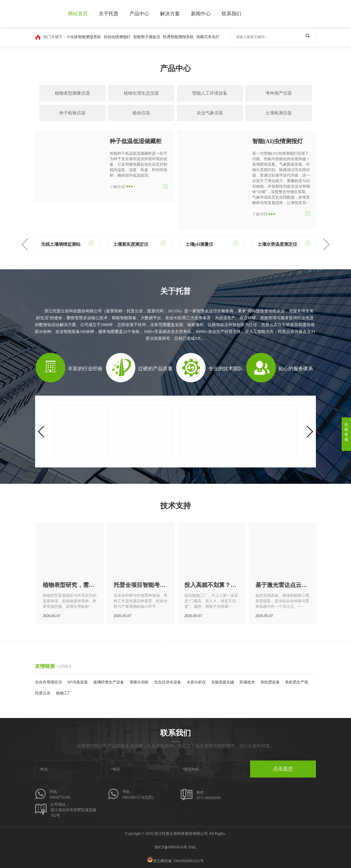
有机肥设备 (270, 682)
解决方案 (170, 14)
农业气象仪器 (210, 113)
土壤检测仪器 (279, 113)
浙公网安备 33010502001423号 (175, 861)
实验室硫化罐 (223, 682)
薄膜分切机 (139, 682)
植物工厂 (64, 693)
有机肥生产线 (297, 682)
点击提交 (283, 769)
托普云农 (43, 693)
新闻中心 (201, 14)
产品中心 (139, 14)
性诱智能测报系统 (178, 37)
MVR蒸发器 (78, 682)
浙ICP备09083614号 (171, 847)
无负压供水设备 (168, 682)
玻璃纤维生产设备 (109, 682)
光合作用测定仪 (49, 682)
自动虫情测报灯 (117, 37)
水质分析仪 (196, 682)
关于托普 (109, 14)
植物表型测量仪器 (72, 93)
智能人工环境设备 (210, 93)
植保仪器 (141, 113)
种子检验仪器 (72, 113)
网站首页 (78, 14)
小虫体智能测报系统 (84, 37)
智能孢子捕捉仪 (147, 37)
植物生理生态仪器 (141, 93)
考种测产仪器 (279, 93)
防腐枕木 (247, 682)
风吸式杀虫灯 (208, 37)
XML (192, 847)
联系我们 (231, 14)
